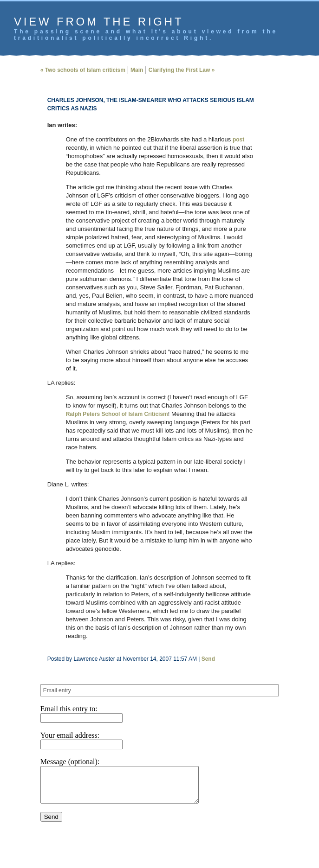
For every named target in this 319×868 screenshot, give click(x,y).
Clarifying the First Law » (182, 70)
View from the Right (99, 22)
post (238, 140)
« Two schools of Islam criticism (83, 70)
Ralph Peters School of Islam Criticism (117, 414)
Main (137, 70)
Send (208, 659)
